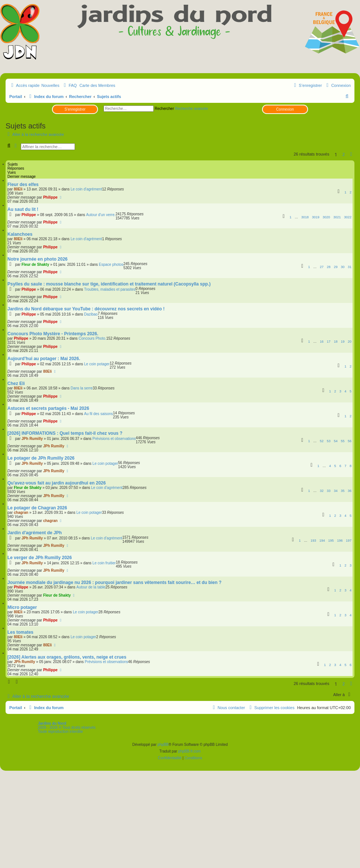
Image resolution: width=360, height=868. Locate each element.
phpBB (163, 745)
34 (336, 491)
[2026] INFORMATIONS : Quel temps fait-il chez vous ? (65, 433)
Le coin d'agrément (86, 189)
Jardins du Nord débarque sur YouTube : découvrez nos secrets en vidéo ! (86, 309)
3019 (316, 217)
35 (343, 491)
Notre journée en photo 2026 (37, 259)
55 (343, 441)
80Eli (18, 189)
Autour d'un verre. (101, 215)
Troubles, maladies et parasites (110, 289)
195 (331, 541)
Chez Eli (16, 384)
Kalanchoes (20, 234)
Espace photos (111, 265)
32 (322, 491)
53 (329, 441)
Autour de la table (91, 587)
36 (350, 491)
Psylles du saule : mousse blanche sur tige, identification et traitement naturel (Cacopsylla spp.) (109, 284)
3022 (348, 217)
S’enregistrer (75, 109)
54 (336, 441)
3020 (326, 217)
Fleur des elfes (23, 185)
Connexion (285, 109)
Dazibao (91, 314)
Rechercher (164, 109)
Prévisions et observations (114, 439)
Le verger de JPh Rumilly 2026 (40, 558)
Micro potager (22, 607)
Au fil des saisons (98, 414)
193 (313, 541)
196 (340, 541)
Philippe (50, 197)
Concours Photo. (93, 338)
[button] (351, 154)
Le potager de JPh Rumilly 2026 (41, 458)
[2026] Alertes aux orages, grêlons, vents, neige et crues (67, 657)
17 (329, 342)
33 (329, 491)
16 (322, 342)
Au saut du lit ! (23, 209)
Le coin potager (97, 364)
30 (343, 267)
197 (349, 541)
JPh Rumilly (32, 439)
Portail (16, 97)
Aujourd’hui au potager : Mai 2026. (44, 359)
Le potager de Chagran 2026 (37, 508)
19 (343, 342)
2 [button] (344, 154)
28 (329, 267)
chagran (21, 513)
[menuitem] (69, 85)
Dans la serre (81, 388)
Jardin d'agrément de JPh (35, 533)
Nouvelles (50, 85)
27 (322, 267)
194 (322, 541)
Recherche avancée (191, 109)
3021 (337, 217)
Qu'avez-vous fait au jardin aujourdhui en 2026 (57, 483)
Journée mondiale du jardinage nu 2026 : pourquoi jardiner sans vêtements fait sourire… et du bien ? (114, 583)
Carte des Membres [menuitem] (97, 85)
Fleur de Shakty (35, 265)
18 (336, 342)
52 (322, 441)
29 (336, 267)
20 (350, 342)
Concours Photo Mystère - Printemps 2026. (53, 334)
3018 (305, 217)
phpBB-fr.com (189, 751)
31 (350, 267)
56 (350, 441)
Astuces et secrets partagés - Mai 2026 (48, 408)
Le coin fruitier (104, 563)
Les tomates (20, 632)
